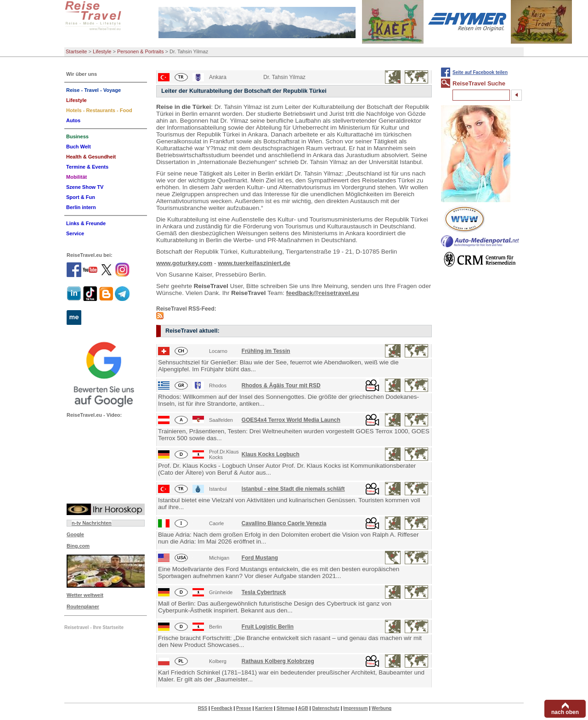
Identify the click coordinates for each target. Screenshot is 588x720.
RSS (203, 708)
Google (75, 534)
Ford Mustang (260, 558)
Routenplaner (83, 607)
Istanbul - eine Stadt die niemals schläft (293, 489)
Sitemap (286, 708)
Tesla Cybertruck (264, 592)
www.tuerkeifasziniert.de (254, 263)
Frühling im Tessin (266, 351)
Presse (244, 708)
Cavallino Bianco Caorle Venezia (284, 523)
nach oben (565, 712)
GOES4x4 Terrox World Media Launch (291, 420)
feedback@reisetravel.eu (323, 293)
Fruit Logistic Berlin (268, 627)
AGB (303, 708)
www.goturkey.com (184, 263)
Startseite (76, 51)
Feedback (222, 708)
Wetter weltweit (85, 595)
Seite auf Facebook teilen (480, 72)
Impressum (355, 708)
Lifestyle (102, 51)
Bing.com (78, 546)
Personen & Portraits (141, 51)
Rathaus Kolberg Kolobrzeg (278, 661)
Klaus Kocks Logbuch (271, 454)
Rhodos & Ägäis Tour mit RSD (281, 386)
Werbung (382, 708)
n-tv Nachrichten (92, 523)
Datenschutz (325, 708)
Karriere (264, 708)
